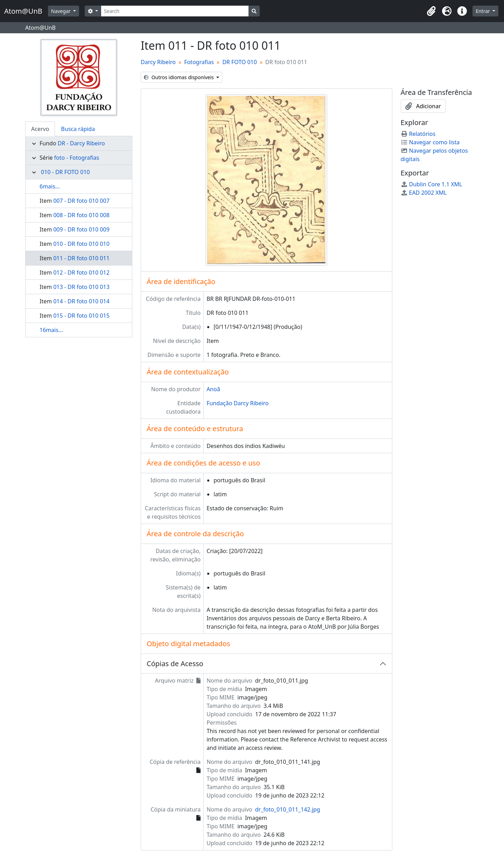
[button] (431, 11)
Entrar (483, 11)
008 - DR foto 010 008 (81, 215)
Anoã (213, 389)
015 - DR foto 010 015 (81, 316)
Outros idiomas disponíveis (179, 77)
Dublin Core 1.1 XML (432, 184)
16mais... (51, 330)
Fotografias (199, 62)
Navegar (61, 11)
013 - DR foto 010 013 (81, 287)
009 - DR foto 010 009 (81, 229)
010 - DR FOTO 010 (65, 172)
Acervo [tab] (40, 129)
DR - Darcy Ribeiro (81, 143)
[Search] (175, 11)
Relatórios (418, 134)
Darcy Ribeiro (158, 62)
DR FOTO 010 (240, 62)
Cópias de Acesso (175, 664)
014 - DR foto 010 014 (81, 301)
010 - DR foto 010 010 (81, 244)
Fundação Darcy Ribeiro (237, 403)
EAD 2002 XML (424, 193)
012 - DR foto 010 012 (81, 272)
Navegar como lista (430, 142)
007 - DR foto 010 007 (81, 201)
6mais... (50, 186)
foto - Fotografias (77, 158)
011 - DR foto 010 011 (81, 258)
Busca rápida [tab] (78, 129)
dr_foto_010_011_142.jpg (288, 809)
